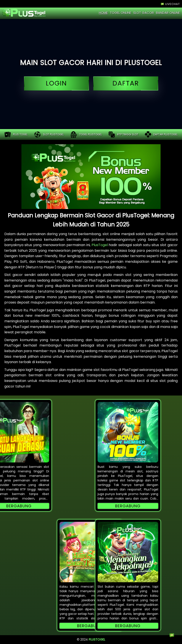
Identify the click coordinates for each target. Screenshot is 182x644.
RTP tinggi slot (123, 134)
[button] (128, 432)
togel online (121, 13)
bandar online (168, 13)
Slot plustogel (49, 134)
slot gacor (144, 13)
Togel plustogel (86, 134)
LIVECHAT (170, 4)
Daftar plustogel (161, 134)
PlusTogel (100, 245)
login (56, 83)
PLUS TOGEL (16, 134)
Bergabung (128, 506)
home (103, 13)
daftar (126, 83)
